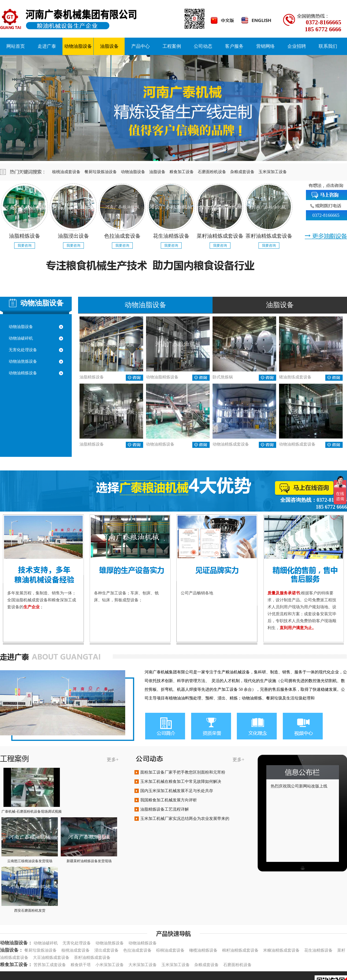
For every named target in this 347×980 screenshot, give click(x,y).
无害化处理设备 (23, 350)
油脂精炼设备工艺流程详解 (165, 809)
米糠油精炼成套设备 (281, 950)
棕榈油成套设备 (170, 950)
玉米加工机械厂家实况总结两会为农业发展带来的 (185, 819)
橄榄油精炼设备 (203, 950)
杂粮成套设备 (244, 172)
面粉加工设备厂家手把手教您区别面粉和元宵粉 (183, 772)
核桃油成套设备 (68, 172)
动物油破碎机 (21, 338)
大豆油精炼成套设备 (51, 958)
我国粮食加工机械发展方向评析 (169, 800)
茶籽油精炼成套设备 (92, 958)
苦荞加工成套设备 (50, 965)
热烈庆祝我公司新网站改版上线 (299, 786)
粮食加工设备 (184, 172)
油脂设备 (159, 172)
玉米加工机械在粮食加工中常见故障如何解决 (181, 782)
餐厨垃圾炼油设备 (103, 172)
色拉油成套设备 (137, 950)
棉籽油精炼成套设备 (240, 950)
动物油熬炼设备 (23, 361)
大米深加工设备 (143, 965)
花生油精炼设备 (318, 950)
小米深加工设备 (110, 965)
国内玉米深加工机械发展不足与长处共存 (177, 791)
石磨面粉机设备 (214, 172)
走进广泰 (47, 46)
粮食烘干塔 (81, 965)
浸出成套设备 (106, 950)
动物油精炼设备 (23, 373)
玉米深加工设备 (275, 172)
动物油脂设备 (135, 172)
